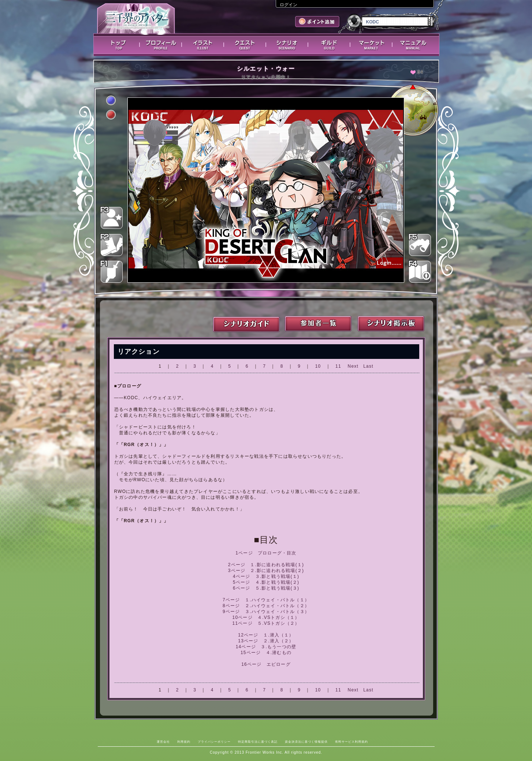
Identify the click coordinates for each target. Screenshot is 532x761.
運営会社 (163, 742)
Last (368, 366)
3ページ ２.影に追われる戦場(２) (266, 571)
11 (338, 366)
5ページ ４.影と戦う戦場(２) (266, 582)
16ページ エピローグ (266, 664)
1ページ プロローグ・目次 (266, 553)
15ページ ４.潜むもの (266, 653)
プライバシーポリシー (214, 742)
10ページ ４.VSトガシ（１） (266, 617)
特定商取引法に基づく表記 (258, 742)
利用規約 (184, 742)
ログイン (289, 5)
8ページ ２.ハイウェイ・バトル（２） (266, 606)
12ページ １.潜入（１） (266, 635)
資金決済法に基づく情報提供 (306, 742)
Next (353, 366)
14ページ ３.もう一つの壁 (266, 647)
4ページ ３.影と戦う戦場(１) (266, 576)
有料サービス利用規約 (351, 742)
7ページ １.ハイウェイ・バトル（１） (266, 600)
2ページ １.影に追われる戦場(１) (266, 565)
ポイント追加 (318, 23)
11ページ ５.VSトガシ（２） (266, 623)
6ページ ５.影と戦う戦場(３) (266, 588)
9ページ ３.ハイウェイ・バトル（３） (266, 612)
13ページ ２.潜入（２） (266, 641)
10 (318, 366)
